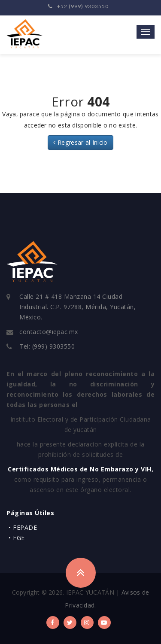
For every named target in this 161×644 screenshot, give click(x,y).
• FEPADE (23, 527)
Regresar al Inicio (80, 142)
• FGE (17, 538)
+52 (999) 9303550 (78, 6)
